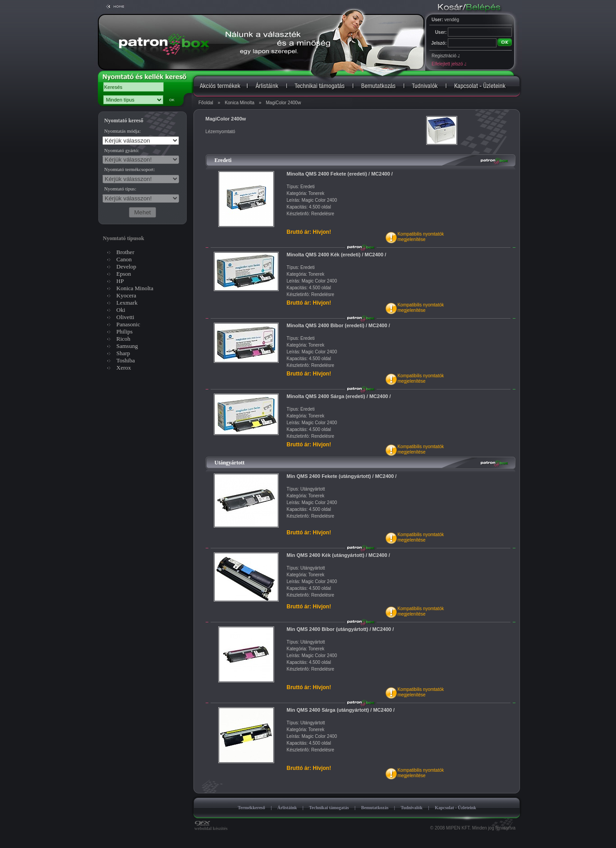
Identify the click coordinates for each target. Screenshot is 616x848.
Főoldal (206, 103)
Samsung (127, 346)
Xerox (124, 368)
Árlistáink (287, 808)
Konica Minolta (239, 103)
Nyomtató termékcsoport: (130, 169)
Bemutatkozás (375, 808)
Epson (124, 274)
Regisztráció (446, 56)
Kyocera (126, 295)
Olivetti (125, 317)
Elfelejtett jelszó (449, 64)
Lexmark (127, 303)
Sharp (123, 353)
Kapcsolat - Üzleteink (455, 808)
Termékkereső (251, 808)
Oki (121, 310)
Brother (125, 252)
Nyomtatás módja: (122, 131)
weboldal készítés (211, 826)
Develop (126, 266)
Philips (124, 331)
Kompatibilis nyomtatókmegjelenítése (421, 237)
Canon (124, 259)
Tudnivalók (411, 808)
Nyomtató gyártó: (122, 150)
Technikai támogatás (329, 808)
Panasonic (128, 324)
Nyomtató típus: (120, 189)
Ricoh (123, 339)
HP (120, 281)
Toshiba (126, 360)
